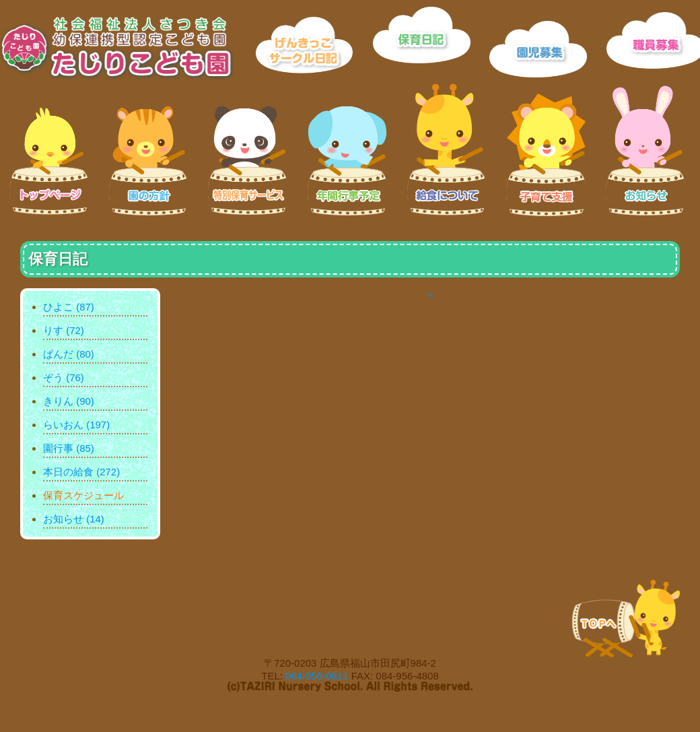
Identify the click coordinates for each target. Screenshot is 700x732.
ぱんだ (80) (69, 354)
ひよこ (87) (69, 307)
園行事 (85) (69, 448)
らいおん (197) (76, 425)
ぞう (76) (64, 377)
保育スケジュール (83, 495)
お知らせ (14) (74, 519)
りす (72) (64, 330)
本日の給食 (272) (81, 472)
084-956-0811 (317, 676)
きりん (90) (69, 401)
